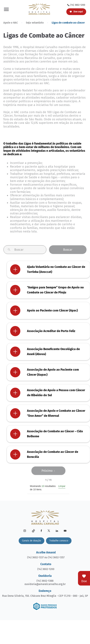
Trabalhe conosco (59, 541)
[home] (38, 9)
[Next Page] (48, 471)
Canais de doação (31, 541)
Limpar (62, 486)
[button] (6, 9)
